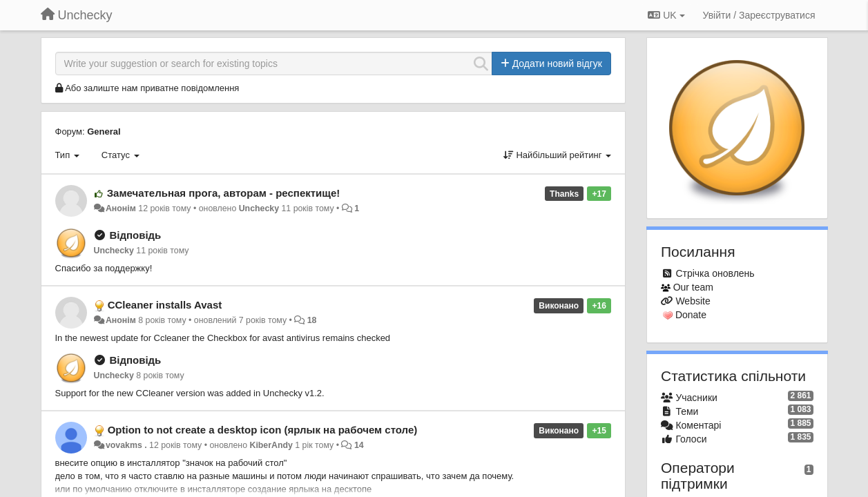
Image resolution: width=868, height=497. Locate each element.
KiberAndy (271, 445)
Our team (693, 287)
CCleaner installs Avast (165, 305)
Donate (691, 315)
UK (666, 15)
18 (312, 320)
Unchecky (259, 208)
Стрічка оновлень (715, 273)
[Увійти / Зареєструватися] (759, 15)
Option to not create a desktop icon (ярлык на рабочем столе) (263, 430)
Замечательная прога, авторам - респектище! (224, 193)
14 (359, 445)
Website (693, 301)
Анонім (121, 208)
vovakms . (126, 445)
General (104, 131)
